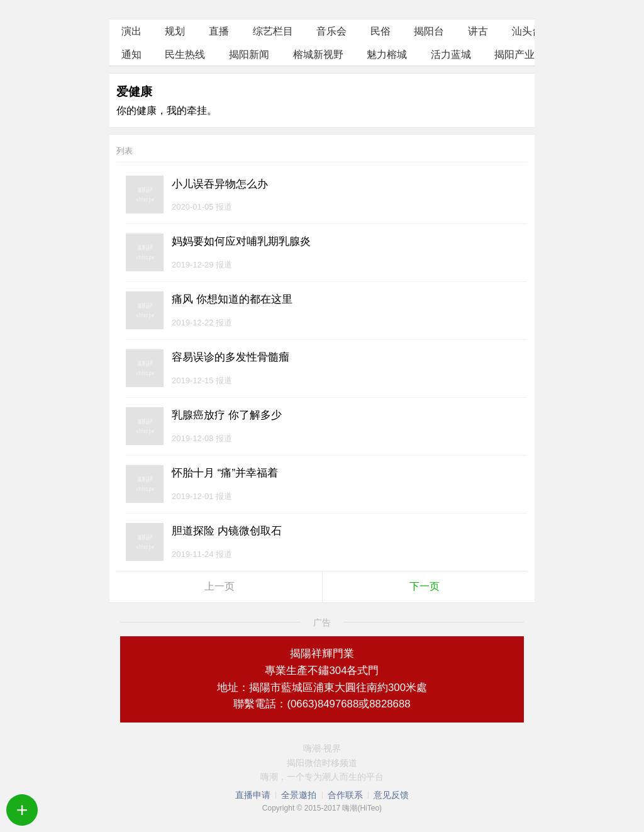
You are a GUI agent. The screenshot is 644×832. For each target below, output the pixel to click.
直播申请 (253, 795)
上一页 (219, 586)
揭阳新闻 (249, 54)
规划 (175, 31)
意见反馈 (391, 795)
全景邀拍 (299, 795)
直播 (219, 31)
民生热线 (185, 54)
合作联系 (345, 795)
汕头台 (527, 31)
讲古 (478, 31)
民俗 (380, 31)
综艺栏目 (273, 31)
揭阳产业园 (519, 54)
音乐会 (331, 31)
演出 (131, 31)
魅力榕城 (387, 54)
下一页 (425, 586)
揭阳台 (429, 31)
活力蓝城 (451, 54)
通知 (131, 54)
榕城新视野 (318, 54)
